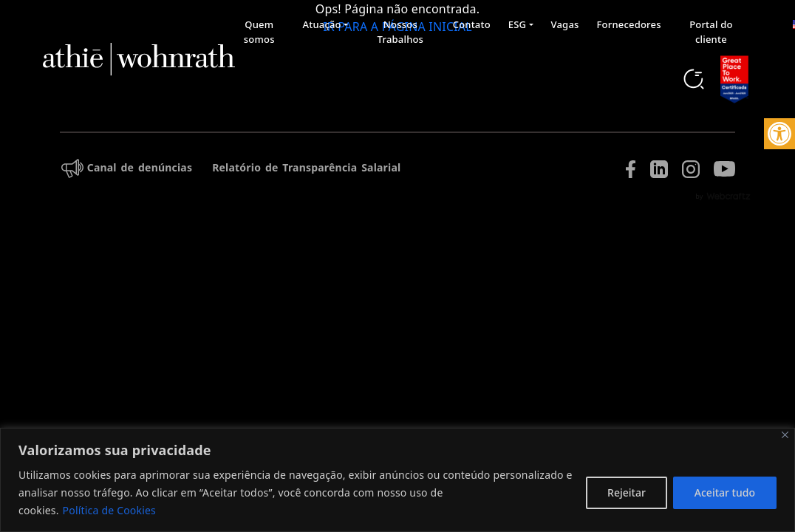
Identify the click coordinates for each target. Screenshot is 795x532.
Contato (472, 24)
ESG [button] (517, 24)
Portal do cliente (711, 32)
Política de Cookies (109, 510)
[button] (779, 134)
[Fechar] (785, 435)
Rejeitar (627, 492)
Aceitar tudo (725, 492)
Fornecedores (629, 24)
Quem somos (259, 32)
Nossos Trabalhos (401, 32)
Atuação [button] (322, 24)
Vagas (565, 24)
